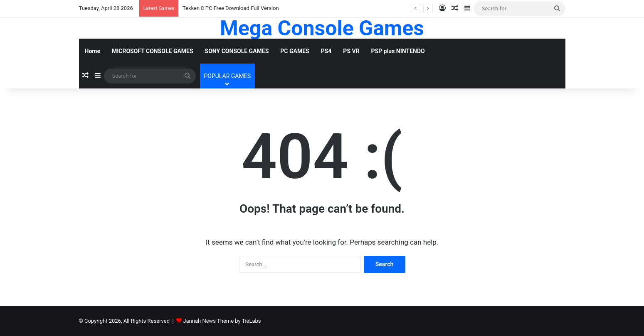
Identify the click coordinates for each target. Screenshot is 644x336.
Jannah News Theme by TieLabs (222, 321)
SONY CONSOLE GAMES (237, 51)
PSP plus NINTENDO (398, 51)
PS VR (351, 51)
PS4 (326, 51)
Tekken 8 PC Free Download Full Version (231, 8)
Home (93, 51)
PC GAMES (295, 51)
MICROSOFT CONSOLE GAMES (153, 51)
